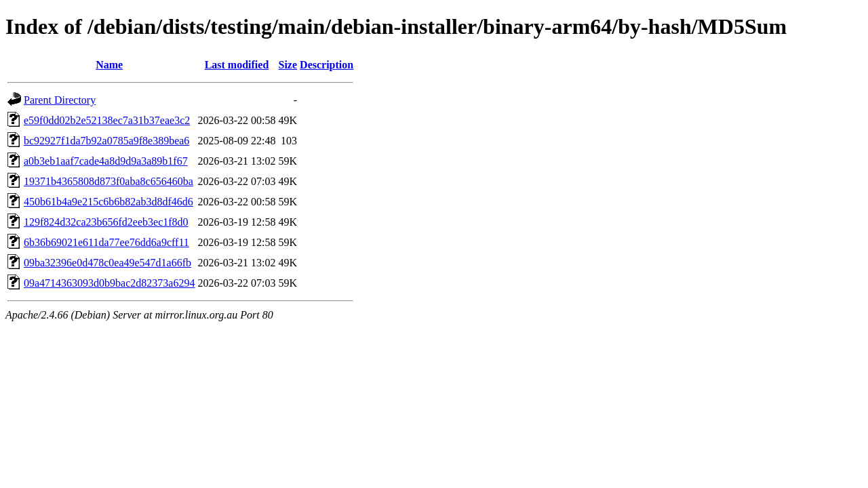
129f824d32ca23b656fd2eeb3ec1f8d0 (106, 222)
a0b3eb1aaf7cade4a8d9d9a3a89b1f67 (106, 161)
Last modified (237, 65)
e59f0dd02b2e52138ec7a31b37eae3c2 (107, 120)
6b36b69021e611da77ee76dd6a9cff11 (106, 242)
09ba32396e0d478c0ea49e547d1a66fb (107, 263)
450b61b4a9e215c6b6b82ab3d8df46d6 (108, 202)
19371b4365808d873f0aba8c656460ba (108, 181)
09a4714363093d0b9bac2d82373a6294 (109, 283)
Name (109, 65)
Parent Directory (60, 100)
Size (288, 65)
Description (327, 65)
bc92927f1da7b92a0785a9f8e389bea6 (106, 141)
